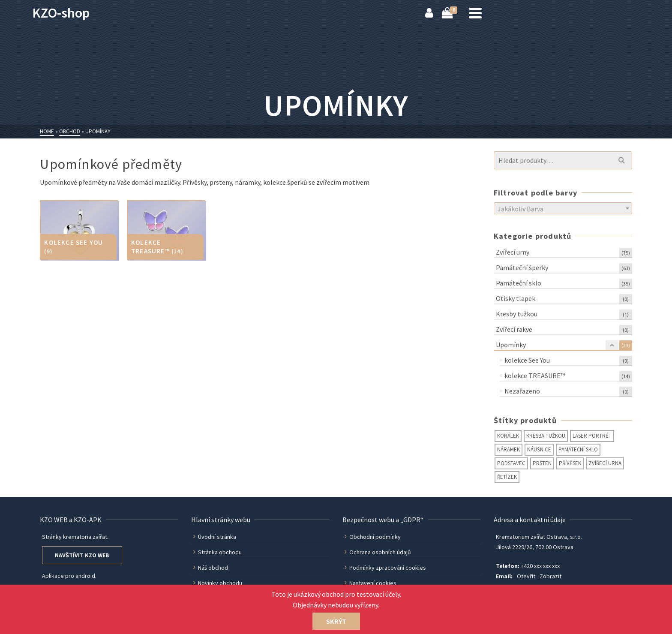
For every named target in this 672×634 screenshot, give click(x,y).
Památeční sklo (519, 283)
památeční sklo (578, 449)
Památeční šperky (522, 267)
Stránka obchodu (217, 552)
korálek (508, 436)
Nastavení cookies (370, 583)
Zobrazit (550, 576)
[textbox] (563, 209)
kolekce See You (527, 360)
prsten (542, 463)
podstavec (511, 463)
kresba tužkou (546, 436)
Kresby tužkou (517, 314)
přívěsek (570, 463)
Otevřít (526, 576)
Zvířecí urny (513, 252)
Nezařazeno (522, 391)
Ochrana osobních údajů (378, 552)
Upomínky (511, 345)
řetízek (507, 477)
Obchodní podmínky (373, 537)
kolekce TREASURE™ (535, 376)
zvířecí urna (605, 463)
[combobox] (563, 208)
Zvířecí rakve (514, 329)
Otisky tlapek (516, 298)
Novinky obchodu (218, 583)
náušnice (539, 449)
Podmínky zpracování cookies (385, 568)
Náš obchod (211, 568)
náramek (508, 449)
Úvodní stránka (215, 537)
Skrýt (336, 621)
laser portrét (592, 436)
